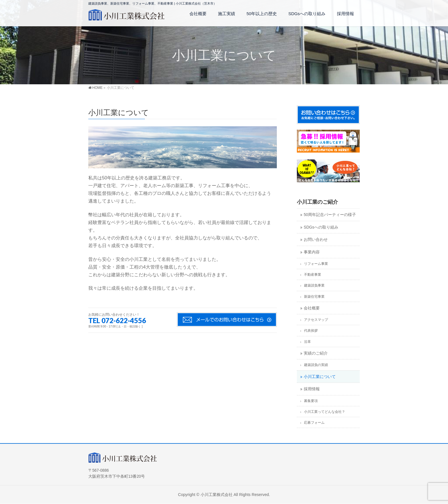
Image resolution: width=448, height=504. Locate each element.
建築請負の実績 (316, 365)
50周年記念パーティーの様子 (330, 215)
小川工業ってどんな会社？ (325, 412)
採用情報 (312, 389)
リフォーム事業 (316, 264)
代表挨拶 (311, 331)
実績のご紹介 (316, 353)
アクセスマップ (316, 320)
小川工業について (320, 377)
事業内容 (312, 252)
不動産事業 (313, 275)
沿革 (307, 342)
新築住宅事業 (314, 297)
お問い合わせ (316, 240)
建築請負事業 (314, 285)
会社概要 (312, 308)
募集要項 (311, 401)
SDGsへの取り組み (321, 227)
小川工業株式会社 (217, 495)
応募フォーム (314, 423)
